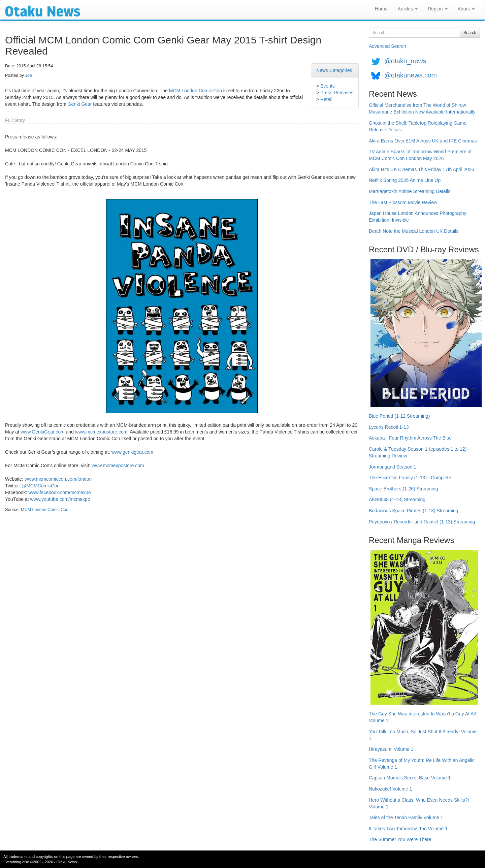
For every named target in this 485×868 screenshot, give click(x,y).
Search (470, 33)
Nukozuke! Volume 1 (390, 789)
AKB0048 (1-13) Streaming (397, 500)
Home (381, 9)
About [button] (466, 9)
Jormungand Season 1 (393, 467)
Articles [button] (408, 9)
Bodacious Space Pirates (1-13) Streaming (413, 511)
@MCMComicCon (41, 486)
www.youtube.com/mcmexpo (60, 499)
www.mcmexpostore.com (101, 432)
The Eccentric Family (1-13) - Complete (410, 478)
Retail (326, 99)
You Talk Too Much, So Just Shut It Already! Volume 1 (423, 735)
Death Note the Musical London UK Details (414, 231)
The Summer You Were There (400, 839)
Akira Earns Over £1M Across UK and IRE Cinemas (423, 141)
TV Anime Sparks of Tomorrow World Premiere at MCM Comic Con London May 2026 (420, 155)
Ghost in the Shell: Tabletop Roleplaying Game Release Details (418, 126)
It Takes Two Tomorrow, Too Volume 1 (408, 829)
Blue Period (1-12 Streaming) (399, 416)
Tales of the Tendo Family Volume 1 (406, 817)
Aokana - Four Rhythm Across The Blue (410, 438)
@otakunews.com (411, 75)
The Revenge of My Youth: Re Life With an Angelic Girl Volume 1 (422, 764)
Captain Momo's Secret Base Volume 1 (410, 778)
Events (328, 86)
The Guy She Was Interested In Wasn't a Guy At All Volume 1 (422, 717)
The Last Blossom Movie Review (403, 202)
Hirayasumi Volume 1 (391, 749)
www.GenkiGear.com (43, 432)
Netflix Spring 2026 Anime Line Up (405, 180)
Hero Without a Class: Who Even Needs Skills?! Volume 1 (419, 803)
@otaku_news (405, 61)
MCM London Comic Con (196, 91)
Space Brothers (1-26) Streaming (403, 489)
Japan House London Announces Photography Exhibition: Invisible (418, 217)
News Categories (334, 70)
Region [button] (438, 9)
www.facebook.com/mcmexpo (59, 492)
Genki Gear (80, 104)
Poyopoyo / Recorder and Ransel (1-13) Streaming (422, 522)
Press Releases (337, 93)
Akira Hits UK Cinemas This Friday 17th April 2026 (422, 169)
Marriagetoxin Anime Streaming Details (410, 191)
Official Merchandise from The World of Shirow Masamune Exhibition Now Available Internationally (422, 108)
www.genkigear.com (132, 452)
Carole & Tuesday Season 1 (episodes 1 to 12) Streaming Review (418, 452)
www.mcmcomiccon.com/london (58, 479)
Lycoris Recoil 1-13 (389, 427)
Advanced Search (387, 46)
